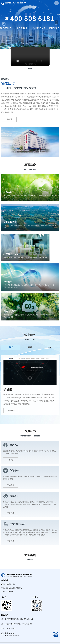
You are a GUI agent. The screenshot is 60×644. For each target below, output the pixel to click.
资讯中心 (30, 64)
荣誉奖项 (30, 555)
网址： (12, 636)
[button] (56, 22)
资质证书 (30, 431)
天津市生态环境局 (7, 591)
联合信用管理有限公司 (8, 584)
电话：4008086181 (11, 628)
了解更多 (9, 119)
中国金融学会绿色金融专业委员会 (12, 588)
